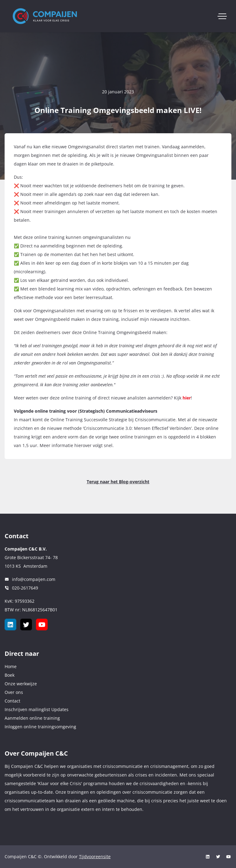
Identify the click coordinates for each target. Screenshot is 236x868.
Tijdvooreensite (95, 856)
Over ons (14, 692)
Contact (12, 701)
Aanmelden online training (32, 718)
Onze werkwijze (21, 684)
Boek (10, 675)
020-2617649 (25, 588)
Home (11, 666)
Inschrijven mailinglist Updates (37, 709)
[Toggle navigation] (222, 16)
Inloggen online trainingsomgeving (40, 727)
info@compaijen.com (34, 579)
